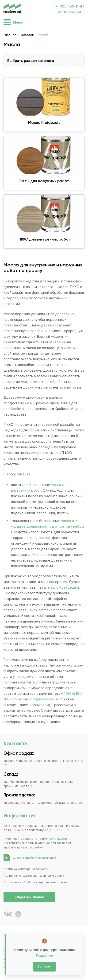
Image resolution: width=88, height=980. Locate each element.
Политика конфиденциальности (26, 869)
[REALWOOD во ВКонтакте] (8, 914)
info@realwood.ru (71, 12)
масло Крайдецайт (64, 587)
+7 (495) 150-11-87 (69, 6)
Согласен (44, 966)
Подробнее (44, 956)
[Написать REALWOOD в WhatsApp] (18, 914)
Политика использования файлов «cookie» (34, 876)
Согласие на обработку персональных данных (36, 882)
